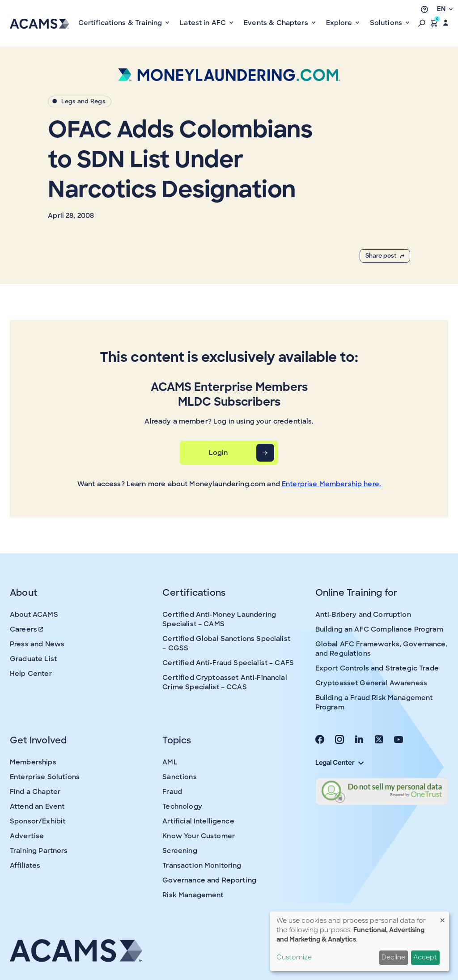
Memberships (33, 762)
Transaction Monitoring (202, 865)
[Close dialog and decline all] (442, 917)
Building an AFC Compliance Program (379, 629)
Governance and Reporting (209, 880)
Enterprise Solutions (45, 777)
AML (170, 762)
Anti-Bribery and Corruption (363, 615)
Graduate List (33, 659)
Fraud (172, 792)
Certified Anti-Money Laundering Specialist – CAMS (219, 619)
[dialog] (360, 941)
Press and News (37, 644)
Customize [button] (294, 957)
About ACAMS (34, 615)
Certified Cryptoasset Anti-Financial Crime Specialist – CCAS (225, 682)
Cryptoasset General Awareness (371, 683)
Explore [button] (340, 23)
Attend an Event (37, 806)
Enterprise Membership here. (331, 484)
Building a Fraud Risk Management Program (374, 702)
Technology (182, 806)
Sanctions (179, 777)
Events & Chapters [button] (277, 23)
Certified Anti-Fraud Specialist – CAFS (228, 663)
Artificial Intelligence (198, 821)
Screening (180, 851)
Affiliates (25, 865)
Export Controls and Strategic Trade (377, 668)
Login (218, 453)
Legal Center (339, 763)
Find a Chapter (35, 792)
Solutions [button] (387, 23)
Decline (393, 957)
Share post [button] (385, 256)
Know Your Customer (199, 836)
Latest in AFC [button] (204, 23)
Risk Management (193, 895)
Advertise (27, 836)
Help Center (31, 674)
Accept (425, 957)
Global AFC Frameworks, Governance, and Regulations (382, 649)
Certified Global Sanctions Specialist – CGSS (226, 643)
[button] (422, 23)
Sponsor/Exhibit (38, 821)
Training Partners (39, 851)
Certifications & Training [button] (121, 23)
